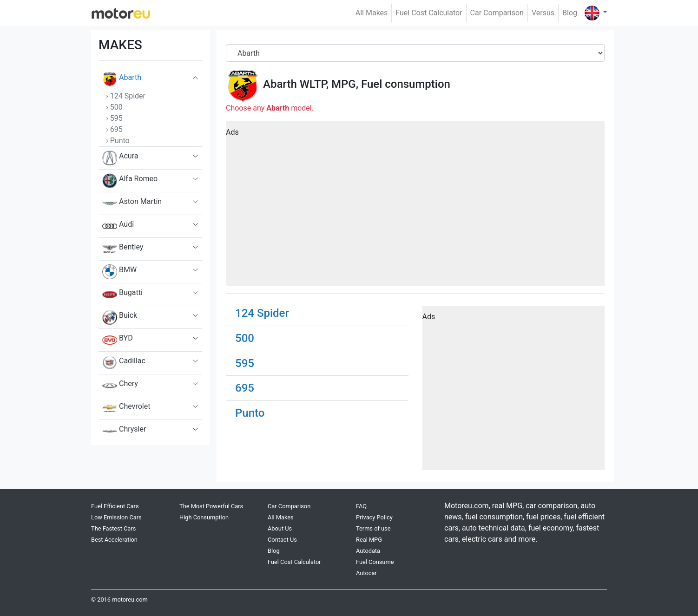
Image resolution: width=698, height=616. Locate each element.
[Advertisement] (415, 207)
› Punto (118, 141)
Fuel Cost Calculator (429, 13)
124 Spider (262, 313)
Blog (570, 13)
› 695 (114, 129)
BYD (118, 340)
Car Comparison (497, 13)
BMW (119, 272)
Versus (543, 13)
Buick (120, 317)
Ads (232, 132)
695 (245, 388)
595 (245, 363)
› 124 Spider (126, 96)
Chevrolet (126, 408)
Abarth (122, 79)
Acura (120, 158)
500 (245, 338)
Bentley (123, 249)
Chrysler (124, 431)
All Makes (372, 13)
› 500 (114, 107)
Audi (118, 226)
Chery (120, 386)
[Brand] (415, 53)
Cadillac (124, 363)
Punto (250, 413)
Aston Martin (132, 203)
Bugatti (122, 295)
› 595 (114, 118)
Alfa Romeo (130, 181)
